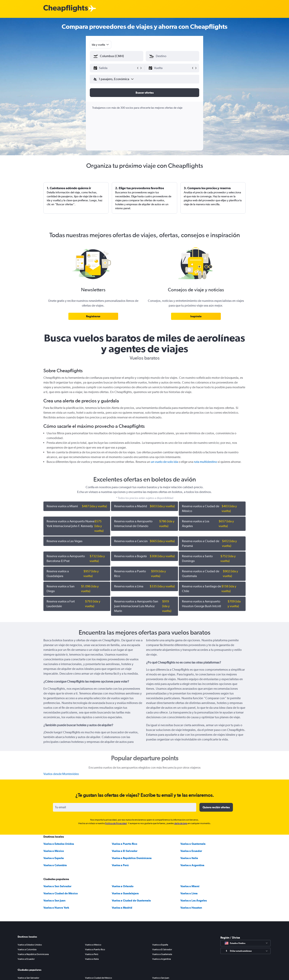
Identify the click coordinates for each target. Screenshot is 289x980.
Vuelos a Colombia (55, 865)
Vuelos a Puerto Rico (124, 844)
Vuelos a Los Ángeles (194, 900)
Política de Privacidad (116, 823)
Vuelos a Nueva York (56, 908)
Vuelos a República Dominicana (132, 858)
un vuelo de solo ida (164, 462)
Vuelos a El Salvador (125, 851)
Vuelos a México (54, 851)
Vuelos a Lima (189, 893)
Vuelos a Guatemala (193, 844)
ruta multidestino (205, 462)
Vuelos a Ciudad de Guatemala (131, 900)
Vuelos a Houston (191, 908)
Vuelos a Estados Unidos (59, 844)
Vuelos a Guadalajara (125, 893)
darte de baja (181, 823)
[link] (93, 316)
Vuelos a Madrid (122, 908)
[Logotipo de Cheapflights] (66, 9)
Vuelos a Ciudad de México (61, 893)
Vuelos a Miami (190, 886)
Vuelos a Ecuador (191, 851)
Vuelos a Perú (120, 865)
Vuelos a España (54, 858)
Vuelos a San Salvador (57, 886)
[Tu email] (125, 807)
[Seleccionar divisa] (245, 951)
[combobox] (101, 45)
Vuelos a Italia (189, 858)
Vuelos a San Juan (54, 900)
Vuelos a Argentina (192, 865)
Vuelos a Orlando (123, 886)
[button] (115, 68)
